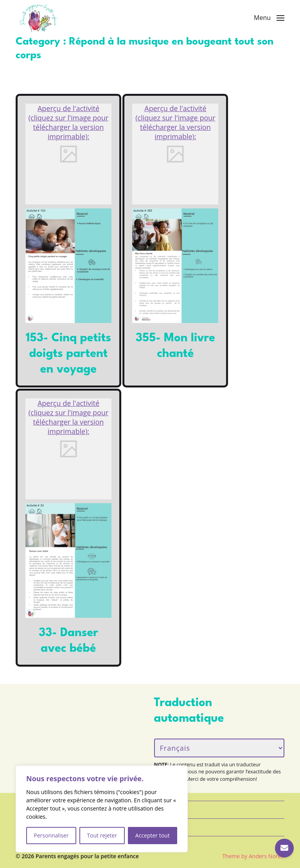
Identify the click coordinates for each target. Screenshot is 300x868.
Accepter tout (153, 835)
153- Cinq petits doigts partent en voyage (68, 354)
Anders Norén (267, 856)
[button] (269, 18)
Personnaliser (51, 835)
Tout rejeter (102, 835)
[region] (102, 809)
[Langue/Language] (219, 748)
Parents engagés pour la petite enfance (87, 856)
